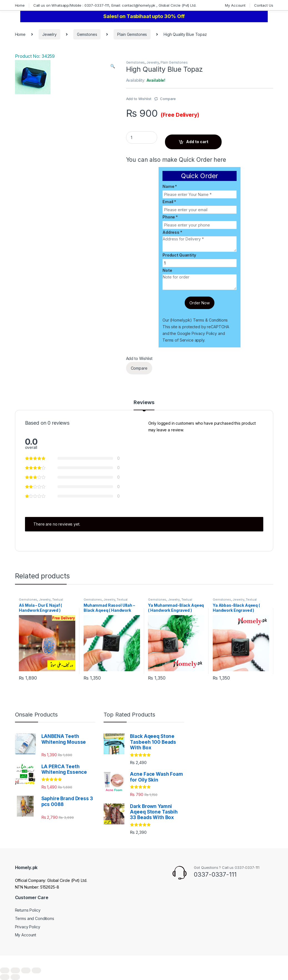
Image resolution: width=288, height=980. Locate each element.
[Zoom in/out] (36, 970)
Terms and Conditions (35, 918)
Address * (172, 232)
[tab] (144, 405)
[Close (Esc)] (5, 970)
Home (20, 5)
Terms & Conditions (210, 320)
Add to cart (197, 142)
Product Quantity (179, 255)
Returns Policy (28, 910)
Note (167, 270)
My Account (235, 5)
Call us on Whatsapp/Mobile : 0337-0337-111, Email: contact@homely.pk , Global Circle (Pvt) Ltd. (115, 5)
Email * (169, 202)
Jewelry (49, 34)
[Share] (15, 970)
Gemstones (87, 34)
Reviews (144, 403)
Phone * (170, 217)
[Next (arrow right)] (15, 977)
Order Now (200, 303)
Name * (170, 186)
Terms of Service (178, 340)
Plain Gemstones (132, 34)
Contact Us (264, 5)
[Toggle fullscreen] (26, 970)
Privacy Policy (204, 333)
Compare (168, 99)
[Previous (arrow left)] (5, 977)
